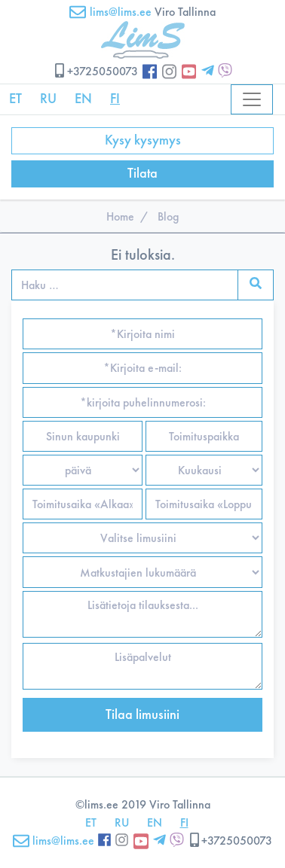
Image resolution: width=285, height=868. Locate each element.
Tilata (142, 173)
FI (115, 99)
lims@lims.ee (110, 12)
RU (48, 99)
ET (15, 99)
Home (120, 216)
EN (83, 99)
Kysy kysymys (143, 140)
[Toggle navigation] (252, 99)
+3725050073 (95, 71)
